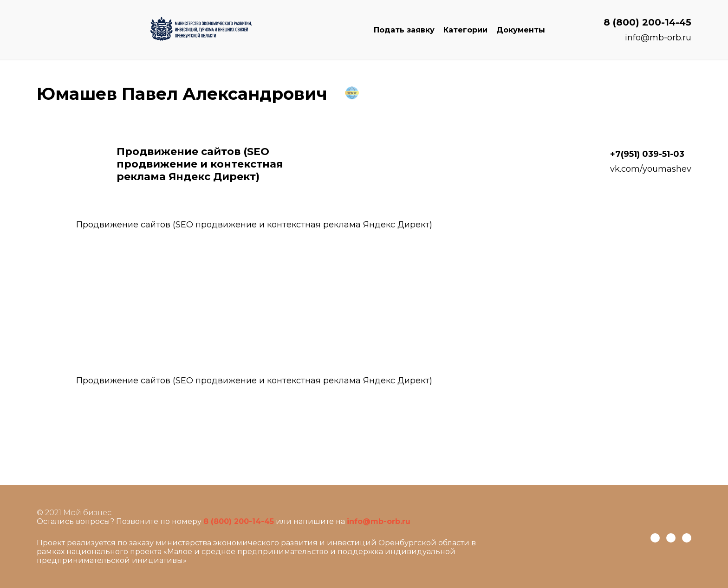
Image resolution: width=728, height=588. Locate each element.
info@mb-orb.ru (658, 38)
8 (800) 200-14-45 (647, 22)
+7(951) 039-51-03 (647, 154)
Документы (521, 30)
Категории (465, 30)
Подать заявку (404, 30)
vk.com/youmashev (651, 169)
